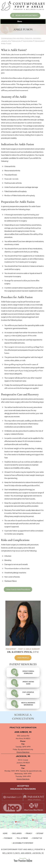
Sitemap (40, 833)
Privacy (29, 833)
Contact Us (37, 838)
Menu (22, 22)
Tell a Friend (22, 838)
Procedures (39, 41)
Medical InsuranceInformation (28, 704)
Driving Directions (23, 752)
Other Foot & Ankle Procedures (18, 589)
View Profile (23, 658)
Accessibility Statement (23, 843)
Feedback (8, 838)
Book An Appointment (27, 15)
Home (5, 833)
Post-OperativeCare (28, 693)
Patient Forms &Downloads (28, 672)
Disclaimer (17, 833)
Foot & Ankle (28, 41)
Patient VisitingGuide (28, 683)
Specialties (16, 41)
